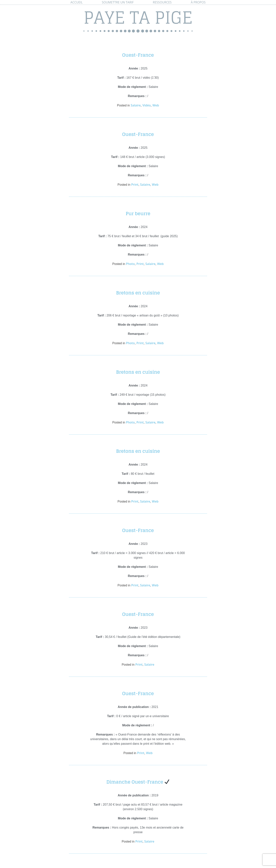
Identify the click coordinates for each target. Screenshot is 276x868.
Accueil (77, 2)
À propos (198, 2)
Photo (130, 264)
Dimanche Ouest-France (138, 782)
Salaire (136, 105)
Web (156, 105)
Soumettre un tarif (118, 2)
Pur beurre (138, 214)
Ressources (162, 2)
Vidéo (147, 105)
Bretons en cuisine (138, 293)
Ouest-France (138, 55)
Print (135, 185)
